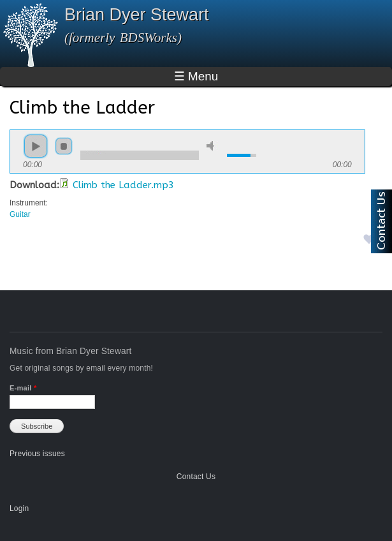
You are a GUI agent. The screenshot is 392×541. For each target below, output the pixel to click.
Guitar (20, 214)
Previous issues (37, 454)
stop (64, 146)
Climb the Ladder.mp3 (123, 185)
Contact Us (196, 477)
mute (212, 146)
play (36, 146)
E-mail (23, 388)
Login (19, 508)
